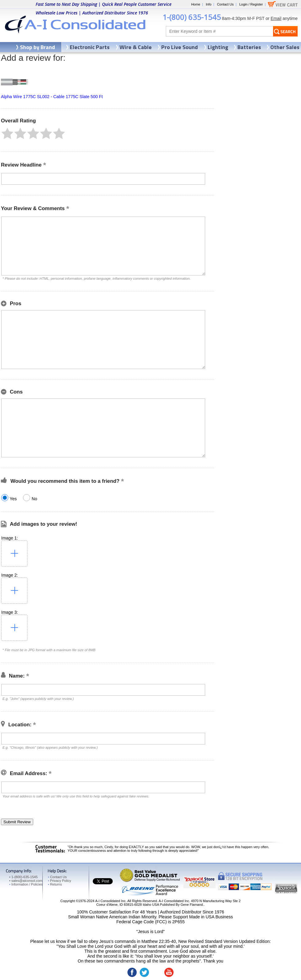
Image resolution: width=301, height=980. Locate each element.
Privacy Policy (59, 881)
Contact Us (225, 4)
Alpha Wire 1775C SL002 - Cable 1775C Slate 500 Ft (52, 97)
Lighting (218, 47)
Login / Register (251, 4)
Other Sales (285, 47)
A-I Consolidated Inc (110, 901)
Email (276, 18)
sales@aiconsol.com (27, 881)
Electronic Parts (90, 47)
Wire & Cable (136, 47)
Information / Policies (26, 884)
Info (209, 4)
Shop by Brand (37, 47)
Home (195, 4)
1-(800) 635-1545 (192, 17)
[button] (7, 133)
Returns (55, 884)
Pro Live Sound (180, 47)
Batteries (249, 47)
